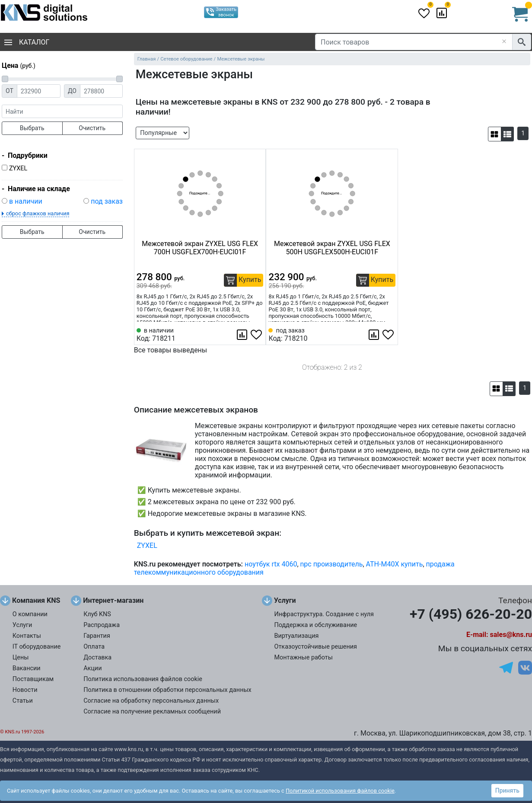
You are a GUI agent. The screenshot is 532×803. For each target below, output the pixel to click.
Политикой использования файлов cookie (340, 791)
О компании (30, 614)
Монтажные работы (304, 657)
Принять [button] (507, 790)
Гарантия (97, 636)
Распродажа (102, 625)
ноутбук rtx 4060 (271, 564)
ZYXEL (18, 168)
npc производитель (332, 564)
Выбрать (32, 128)
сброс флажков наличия (38, 213)
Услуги (22, 625)
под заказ (107, 201)
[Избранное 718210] (389, 335)
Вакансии (27, 668)
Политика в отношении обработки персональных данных (167, 690)
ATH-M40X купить (395, 564)
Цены (21, 657)
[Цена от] (39, 91)
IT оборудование (37, 647)
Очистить (92, 128)
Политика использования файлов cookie (143, 679)
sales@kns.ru (511, 635)
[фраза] (62, 111)
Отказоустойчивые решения (316, 647)
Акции (92, 668)
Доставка (97, 657)
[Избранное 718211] (257, 335)
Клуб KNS (97, 614)
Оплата (94, 647)
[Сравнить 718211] (243, 335)
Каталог (27, 42)
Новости (25, 690)
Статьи (23, 701)
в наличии (26, 201)
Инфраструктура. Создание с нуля (324, 614)
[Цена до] (101, 91)
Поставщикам (33, 679)
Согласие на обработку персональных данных (151, 701)
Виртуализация (297, 636)
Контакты (27, 636)
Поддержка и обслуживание (316, 625)
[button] (495, 134)
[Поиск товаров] (414, 42)
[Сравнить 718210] (375, 335)
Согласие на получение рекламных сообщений (152, 712)
